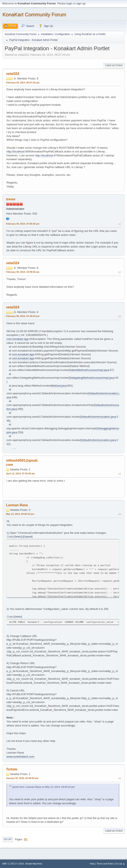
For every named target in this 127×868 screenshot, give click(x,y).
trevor (11, 199)
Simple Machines (34, 864)
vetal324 (13, 74)
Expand (28, 537)
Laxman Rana (17, 505)
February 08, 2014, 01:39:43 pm (23, 316)
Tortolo (12, 769)
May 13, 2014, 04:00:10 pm (20, 514)
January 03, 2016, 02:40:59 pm (22, 778)
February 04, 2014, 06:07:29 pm (23, 83)
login (69, 3)
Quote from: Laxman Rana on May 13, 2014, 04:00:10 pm (44, 787)
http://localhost (15, 151)
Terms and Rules (105, 864)
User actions (114, 65)
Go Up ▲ (120, 864)
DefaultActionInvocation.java (98, 417)
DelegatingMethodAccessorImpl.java (92, 378)
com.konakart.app (18, 339)
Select (18, 537)
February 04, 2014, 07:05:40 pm (23, 224)
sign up (81, 3)
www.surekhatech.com (20, 757)
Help (92, 864)
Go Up (8, 839)
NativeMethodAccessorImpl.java (89, 370)
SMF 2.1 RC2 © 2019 (13, 864)
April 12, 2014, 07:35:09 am (20, 474)
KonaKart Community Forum (34, 14)
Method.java (59, 386)
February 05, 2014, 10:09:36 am (23, 272)
